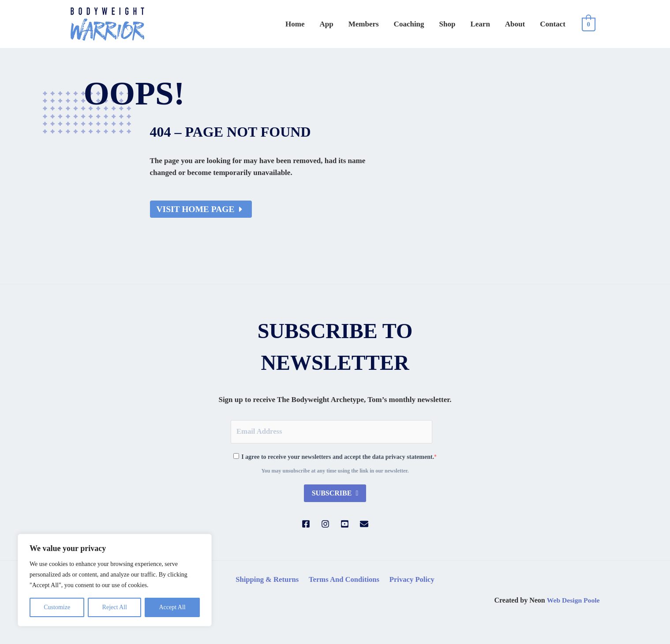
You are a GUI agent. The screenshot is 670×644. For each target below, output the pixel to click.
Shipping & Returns (268, 580)
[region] (115, 580)
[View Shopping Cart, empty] (589, 24)
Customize (57, 607)
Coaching (433, 24)
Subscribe (333, 494)
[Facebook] (306, 525)
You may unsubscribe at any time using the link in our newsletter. (335, 472)
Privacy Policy (411, 580)
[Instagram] (325, 525)
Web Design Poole (573, 601)
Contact (555, 24)
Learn (493, 24)
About (523, 24)
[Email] (364, 525)
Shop (466, 24)
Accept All (172, 607)
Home (335, 24)
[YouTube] (345, 525)
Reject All (115, 607)
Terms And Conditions (344, 580)
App (361, 24)
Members (393, 24)
